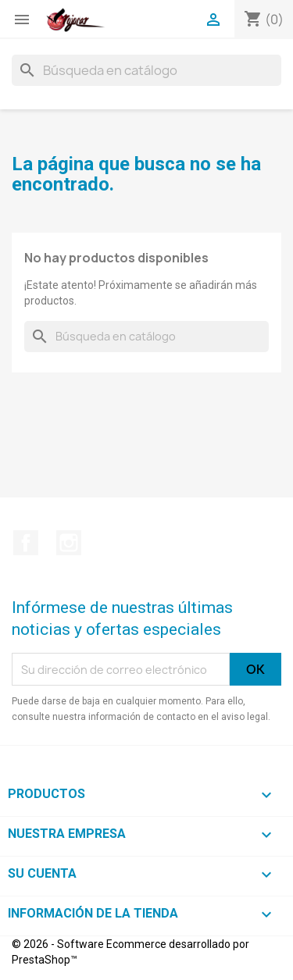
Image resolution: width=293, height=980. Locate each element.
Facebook (26, 543)
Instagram (69, 543)
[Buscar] (146, 70)
